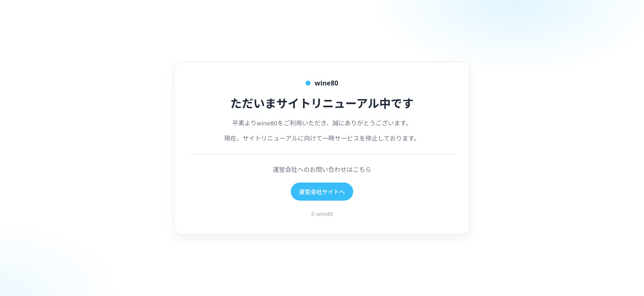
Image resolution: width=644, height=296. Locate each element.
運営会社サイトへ (322, 192)
